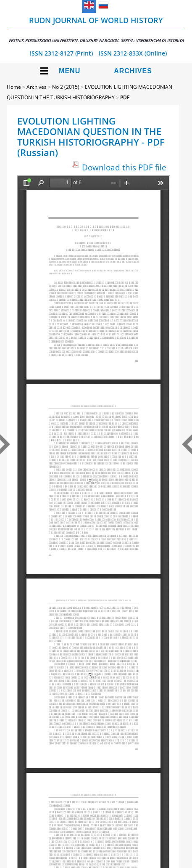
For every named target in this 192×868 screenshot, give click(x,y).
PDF (125, 97)
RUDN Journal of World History (96, 29)
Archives (133, 71)
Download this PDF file (124, 167)
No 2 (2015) (66, 87)
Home (14, 87)
